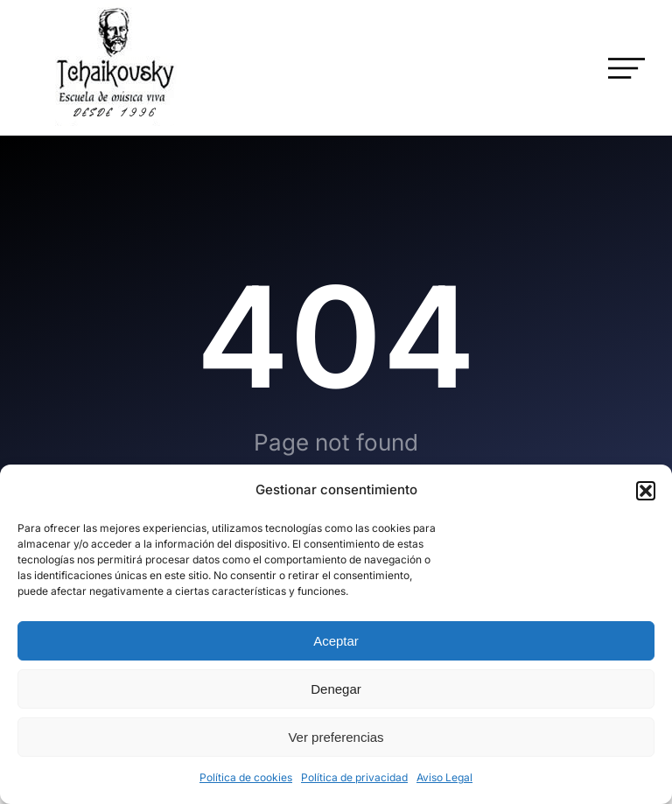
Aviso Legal (444, 777)
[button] (646, 491)
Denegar (336, 689)
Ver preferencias (336, 737)
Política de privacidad (354, 777)
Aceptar (336, 641)
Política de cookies (246, 777)
